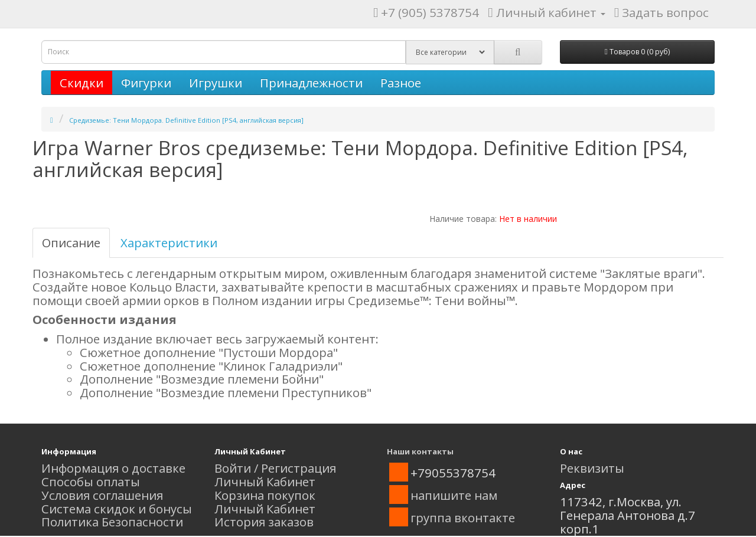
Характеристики (169, 243)
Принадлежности (311, 83)
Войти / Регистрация (275, 468)
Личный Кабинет (265, 482)
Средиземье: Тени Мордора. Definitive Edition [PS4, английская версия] (186, 120)
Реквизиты (592, 468)
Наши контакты (420, 451)
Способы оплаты (91, 482)
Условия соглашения (102, 495)
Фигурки (146, 83)
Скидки (82, 83)
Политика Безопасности (112, 522)
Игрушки (216, 83)
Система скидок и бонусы (117, 509)
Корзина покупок (265, 495)
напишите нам (454, 495)
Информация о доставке (113, 468)
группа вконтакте (463, 518)
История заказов (264, 522)
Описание (71, 243)
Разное (401, 83)
